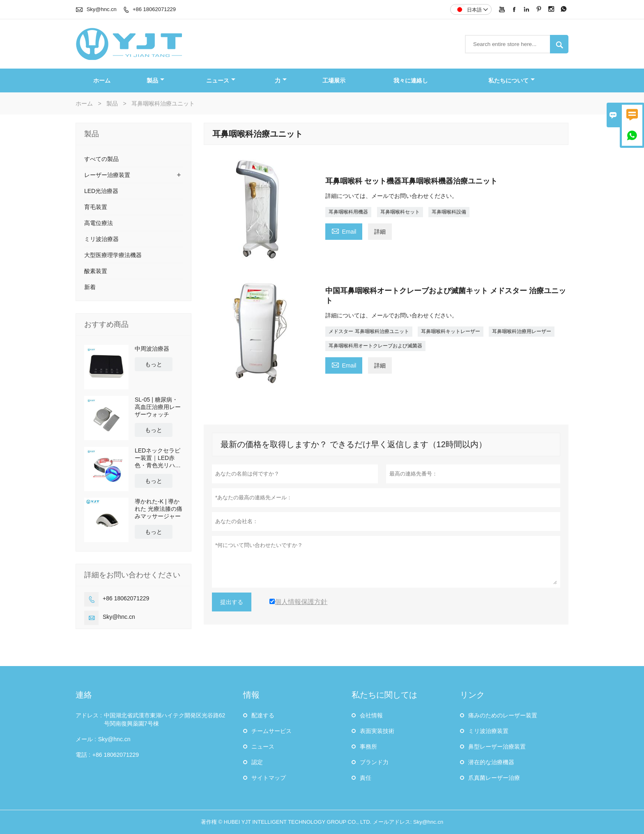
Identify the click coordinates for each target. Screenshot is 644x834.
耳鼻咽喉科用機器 (348, 212)
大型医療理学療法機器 (113, 255)
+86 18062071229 (154, 9)
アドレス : (89, 715)
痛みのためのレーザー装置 (503, 715)
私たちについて (512, 80)
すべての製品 (101, 159)
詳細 (380, 232)
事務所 (368, 747)
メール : (86, 739)
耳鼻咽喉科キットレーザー (451, 331)
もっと (154, 364)
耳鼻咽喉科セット (400, 212)
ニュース (221, 80)
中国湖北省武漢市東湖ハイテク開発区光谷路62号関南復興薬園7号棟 (165, 719)
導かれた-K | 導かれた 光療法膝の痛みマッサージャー (159, 509)
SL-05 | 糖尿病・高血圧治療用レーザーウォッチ (158, 407)
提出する (232, 602)
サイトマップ (269, 778)
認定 (257, 762)
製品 (155, 80)
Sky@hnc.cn (102, 9)
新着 (90, 287)
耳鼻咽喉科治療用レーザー (522, 331)
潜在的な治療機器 (491, 762)
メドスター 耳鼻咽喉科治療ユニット (369, 331)
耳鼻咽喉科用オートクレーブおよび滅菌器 (375, 346)
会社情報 (371, 715)
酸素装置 (96, 271)
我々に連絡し (411, 80)
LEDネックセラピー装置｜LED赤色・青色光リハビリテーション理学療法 (158, 458)
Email (344, 231)
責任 (366, 778)
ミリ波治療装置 (488, 731)
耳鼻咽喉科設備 (449, 212)
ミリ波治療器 (101, 239)
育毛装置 (96, 207)
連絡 (84, 695)
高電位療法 (99, 223)
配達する (263, 715)
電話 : (83, 755)
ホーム (102, 80)
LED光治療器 (101, 191)
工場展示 (334, 80)
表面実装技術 (377, 731)
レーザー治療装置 (107, 175)
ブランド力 (374, 762)
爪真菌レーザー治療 (494, 778)
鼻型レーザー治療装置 (497, 747)
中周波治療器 (152, 349)
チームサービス (271, 731)
